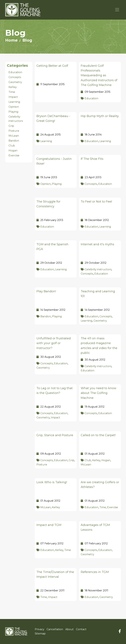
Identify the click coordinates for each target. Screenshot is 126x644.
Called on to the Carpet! (98, 435)
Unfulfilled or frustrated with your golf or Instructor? (54, 343)
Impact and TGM (49, 525)
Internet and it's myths (97, 244)
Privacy (40, 629)
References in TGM (95, 572)
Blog (27, 40)
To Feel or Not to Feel (96, 202)
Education (91, 98)
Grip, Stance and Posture (55, 435)
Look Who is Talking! (52, 482)
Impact (56, 418)
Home (11, 40)
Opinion (46, 184)
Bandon (46, 316)
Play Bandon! (46, 291)
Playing (57, 184)
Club (88, 460)
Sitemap (40, 634)
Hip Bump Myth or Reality (100, 116)
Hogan (106, 460)
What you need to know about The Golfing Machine (99, 393)
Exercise (113, 507)
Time (103, 507)
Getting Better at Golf (52, 66)
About (69, 629)
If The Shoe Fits (92, 159)
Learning (46, 141)
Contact (81, 629)
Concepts (91, 184)
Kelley (96, 460)
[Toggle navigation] (117, 10)
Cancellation (55, 629)
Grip (72, 460)
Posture (42, 465)
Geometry (100, 321)
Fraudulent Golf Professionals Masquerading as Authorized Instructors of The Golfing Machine (99, 75)
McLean (86, 465)
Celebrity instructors (98, 269)
